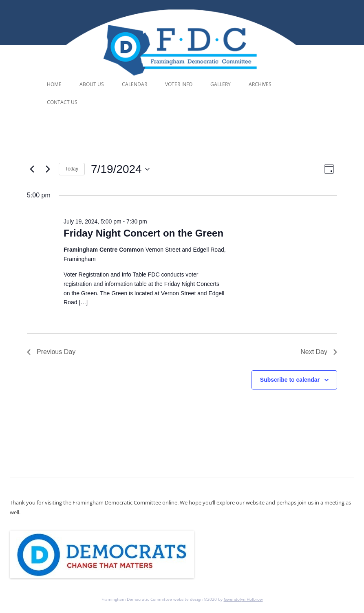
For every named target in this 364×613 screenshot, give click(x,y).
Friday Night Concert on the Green (143, 233)
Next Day (319, 352)
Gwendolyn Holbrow (243, 599)
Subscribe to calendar (290, 380)
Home (54, 84)
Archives (260, 84)
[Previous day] (32, 169)
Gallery (221, 84)
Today (72, 169)
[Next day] (48, 169)
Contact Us (62, 102)
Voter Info (179, 84)
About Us (92, 84)
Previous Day (51, 352)
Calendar (135, 84)
